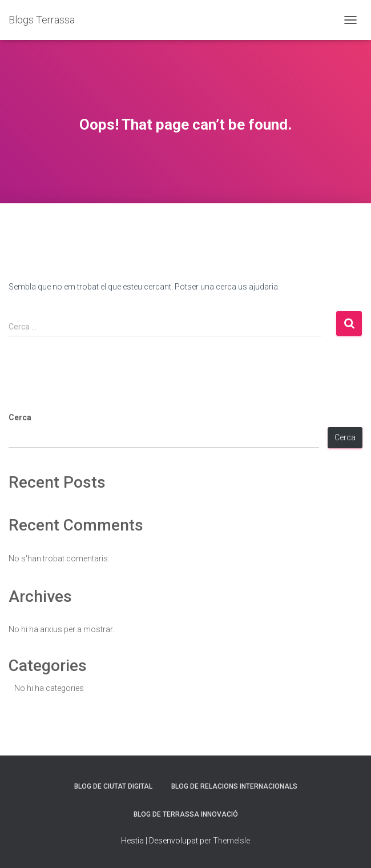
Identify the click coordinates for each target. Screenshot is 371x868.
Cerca (20, 417)
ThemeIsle (231, 841)
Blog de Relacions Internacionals (234, 786)
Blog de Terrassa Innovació (186, 814)
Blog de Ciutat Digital (113, 786)
